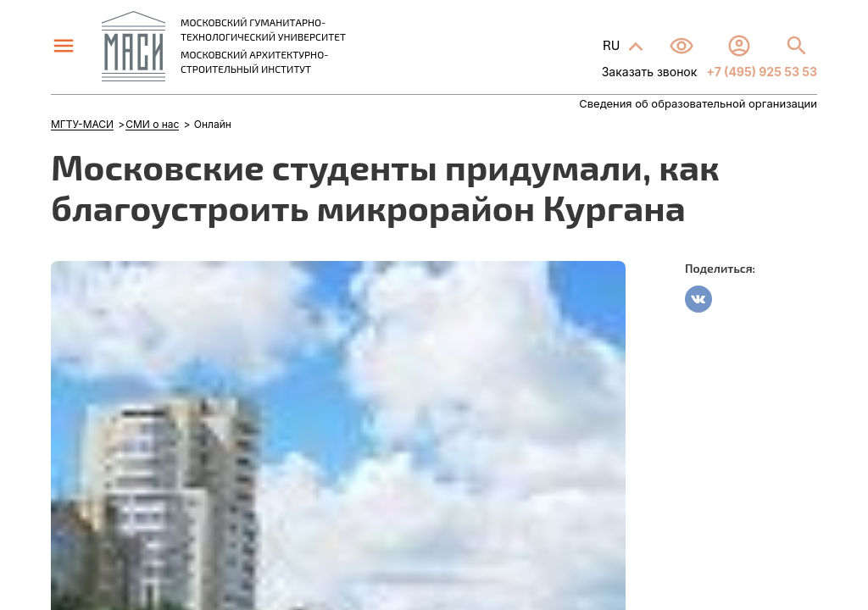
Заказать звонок (650, 72)
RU (613, 44)
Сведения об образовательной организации (698, 104)
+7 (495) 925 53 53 (760, 72)
